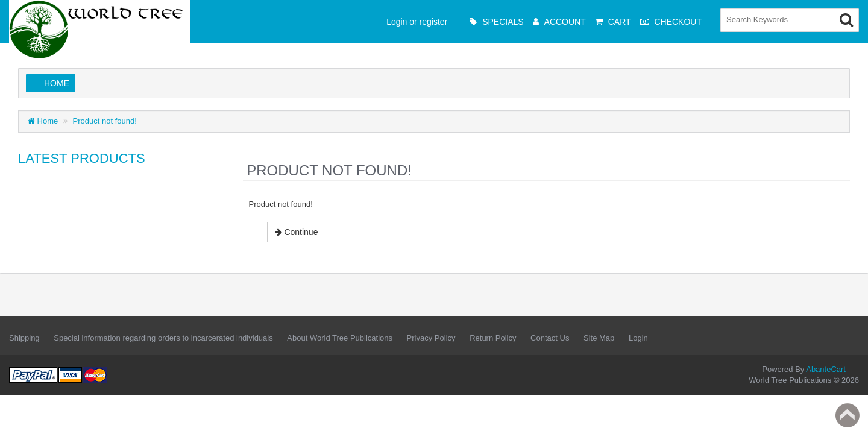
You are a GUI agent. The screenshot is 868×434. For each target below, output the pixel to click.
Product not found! (105, 121)
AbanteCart (826, 369)
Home (57, 83)
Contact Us (550, 338)
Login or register (417, 22)
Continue (297, 232)
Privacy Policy (431, 338)
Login (638, 338)
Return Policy (493, 338)
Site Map (599, 338)
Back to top (848, 415)
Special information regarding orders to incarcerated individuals (163, 338)
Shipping (24, 338)
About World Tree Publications (340, 338)
